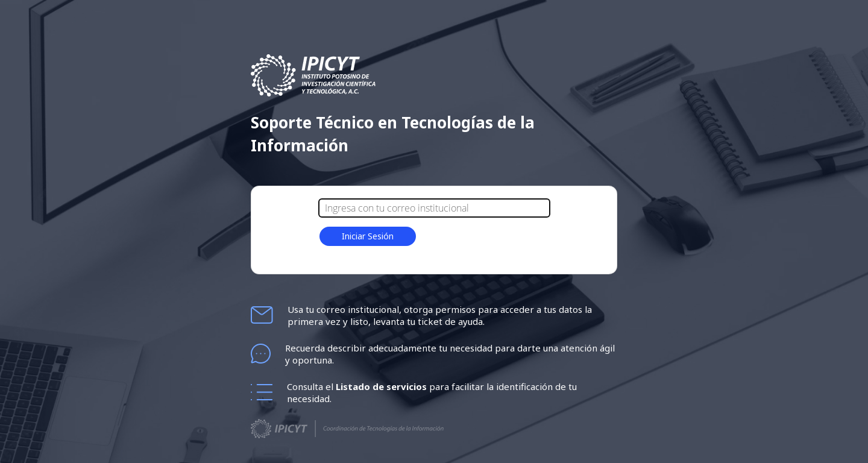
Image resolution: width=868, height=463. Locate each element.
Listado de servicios (382, 386)
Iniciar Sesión (368, 236)
